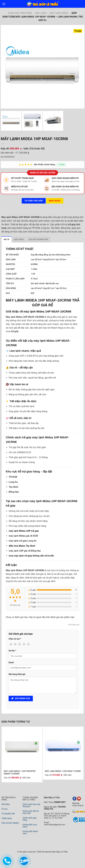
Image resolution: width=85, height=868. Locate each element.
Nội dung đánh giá (17, 674)
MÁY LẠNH (41, 13)
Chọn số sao (15, 639)
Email (11, 663)
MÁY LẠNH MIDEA (21, 300)
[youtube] (79, 799)
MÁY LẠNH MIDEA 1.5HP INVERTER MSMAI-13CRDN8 (20, 772)
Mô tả (6, 239)
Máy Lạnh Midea (59, 13)
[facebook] (74, 799)
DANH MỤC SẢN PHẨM (20, 13)
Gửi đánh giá (21, 698)
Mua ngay (55, 201)
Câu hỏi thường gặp (38, 239)
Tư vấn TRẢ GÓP (34, 201)
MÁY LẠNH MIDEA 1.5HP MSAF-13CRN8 (63, 771)
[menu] (4, 4)
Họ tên (12, 651)
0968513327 (60, 802)
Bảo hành (19, 239)
